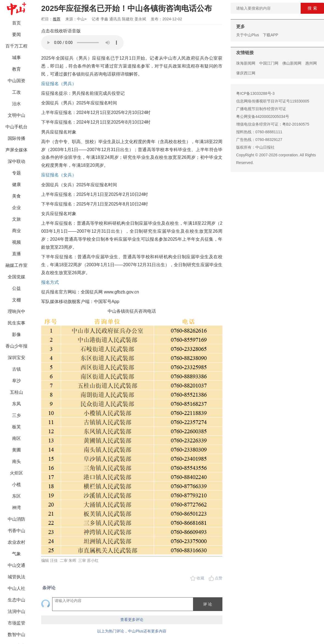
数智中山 (16, 635)
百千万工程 (16, 46)
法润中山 (16, 611)
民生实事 (16, 323)
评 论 (208, 604)
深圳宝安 (16, 358)
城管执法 (16, 577)
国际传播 (16, 138)
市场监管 (16, 623)
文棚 (16, 300)
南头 (16, 461)
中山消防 (16, 519)
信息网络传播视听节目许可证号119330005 (273, 101)
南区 (16, 438)
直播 (16, 254)
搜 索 (312, 8)
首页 (16, 23)
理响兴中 (16, 311)
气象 (16, 554)
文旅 (16, 219)
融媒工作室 (16, 265)
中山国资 (16, 81)
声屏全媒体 (16, 150)
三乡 (16, 415)
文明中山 (16, 115)
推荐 (57, 19)
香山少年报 (16, 346)
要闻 (16, 34)
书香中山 (16, 531)
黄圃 (16, 450)
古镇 (16, 369)
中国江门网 (269, 63)
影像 (16, 335)
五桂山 (16, 392)
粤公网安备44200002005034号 (263, 116)
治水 (16, 104)
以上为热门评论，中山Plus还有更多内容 (132, 631)
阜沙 (16, 381)
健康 (16, 184)
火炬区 (16, 473)
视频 (16, 242)
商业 (16, 231)
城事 (16, 58)
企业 (16, 208)
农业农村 (16, 542)
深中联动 (16, 161)
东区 (16, 496)
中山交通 (16, 565)
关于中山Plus (248, 35)
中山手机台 (16, 127)
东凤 (16, 404)
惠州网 (311, 63)
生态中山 (16, 600)
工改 (16, 92)
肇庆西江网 (246, 73)
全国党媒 (16, 277)
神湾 (16, 508)
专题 (16, 173)
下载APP (270, 35)
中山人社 (16, 588)
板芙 (16, 427)
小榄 (16, 485)
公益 (16, 288)
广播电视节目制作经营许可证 (261, 109)
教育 (16, 69)
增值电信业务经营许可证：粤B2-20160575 (273, 124)
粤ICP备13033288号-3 (255, 93)
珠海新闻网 (246, 63)
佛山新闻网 (292, 63)
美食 (16, 196)
